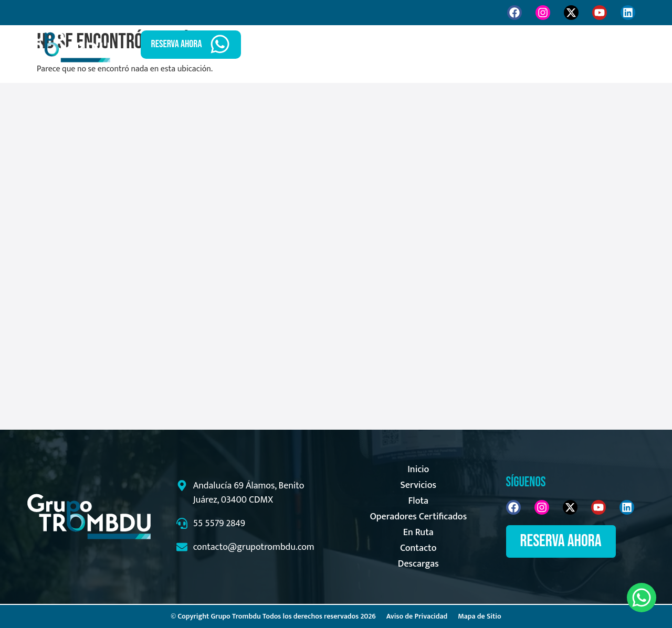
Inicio (361, 45)
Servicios (411, 45)
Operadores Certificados (418, 517)
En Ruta (507, 45)
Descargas (418, 564)
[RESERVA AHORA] (220, 44)
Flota (461, 45)
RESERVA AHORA (177, 44)
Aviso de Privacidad (417, 616)
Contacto (562, 45)
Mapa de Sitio (479, 616)
